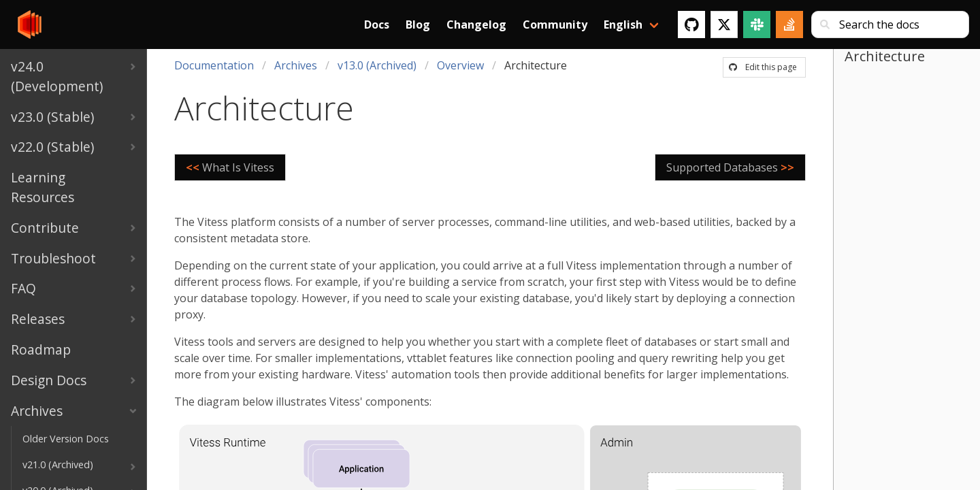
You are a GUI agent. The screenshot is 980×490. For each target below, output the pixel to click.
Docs (377, 24)
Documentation (214, 65)
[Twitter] (724, 24)
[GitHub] (691, 24)
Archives (296, 65)
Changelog (476, 24)
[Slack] (757, 24)
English (623, 24)
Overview (460, 65)
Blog (418, 24)
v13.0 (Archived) (377, 65)
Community (555, 24)
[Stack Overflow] (789, 24)
